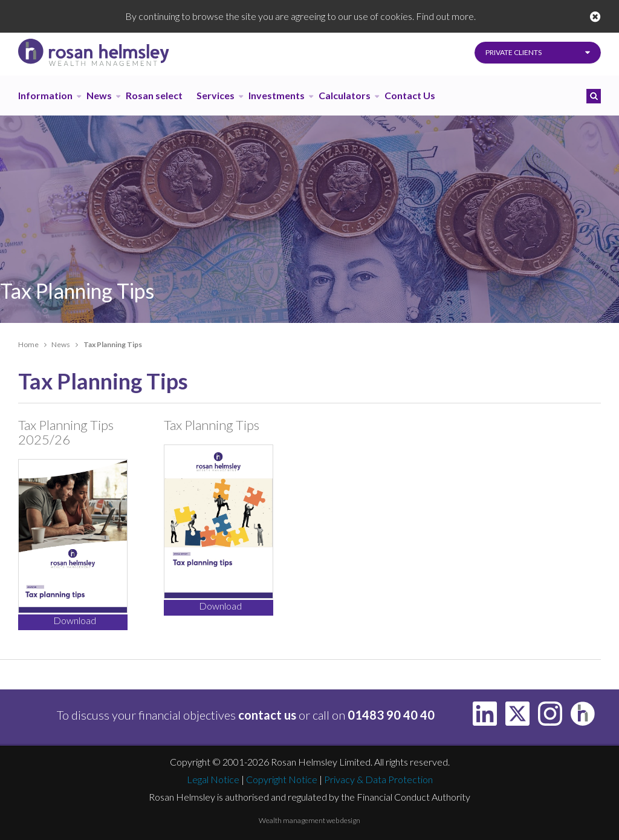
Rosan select (154, 95)
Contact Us (410, 95)
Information (45, 95)
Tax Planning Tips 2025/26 (66, 432)
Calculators (345, 95)
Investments (277, 95)
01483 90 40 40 (391, 715)
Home (28, 344)
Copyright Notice (282, 779)
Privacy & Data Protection (378, 779)
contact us (267, 715)
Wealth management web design (309, 820)
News (99, 95)
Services (216, 95)
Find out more (445, 16)
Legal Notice (213, 779)
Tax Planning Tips (212, 425)
